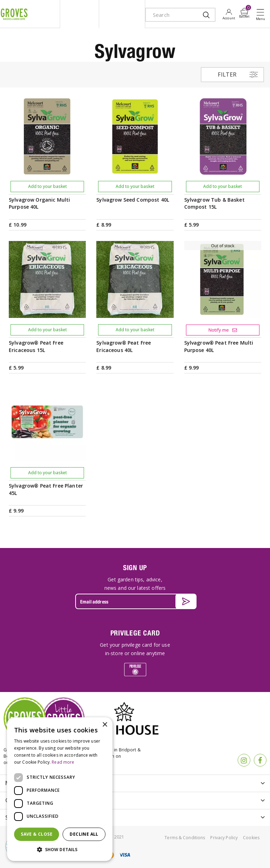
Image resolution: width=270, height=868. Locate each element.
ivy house (122, 14)
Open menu (262, 14)
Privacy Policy (224, 838)
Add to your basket (47, 186)
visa (124, 855)
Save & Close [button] (37, 834)
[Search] (173, 15)
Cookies (251, 838)
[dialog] (60, 789)
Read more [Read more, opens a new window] (63, 762)
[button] (60, 850)
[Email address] (135, 601)
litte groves (79, 14)
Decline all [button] (84, 834)
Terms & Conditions (185, 838)
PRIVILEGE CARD (135, 633)
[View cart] (244, 12)
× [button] (105, 725)
